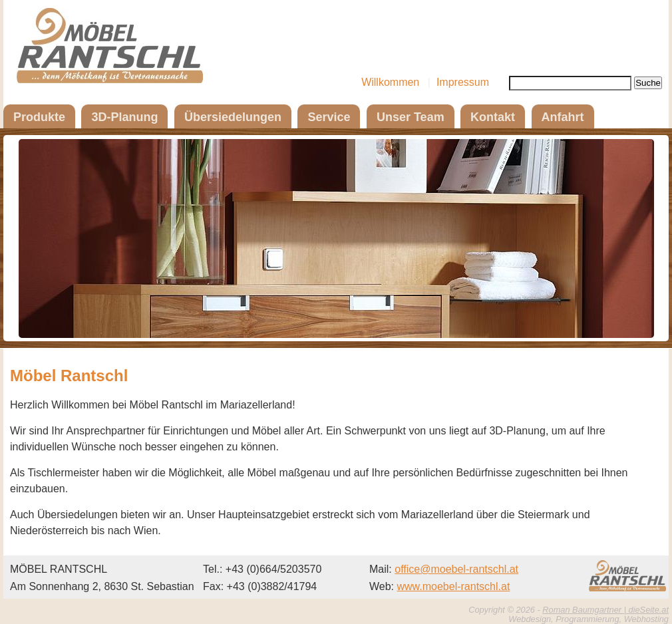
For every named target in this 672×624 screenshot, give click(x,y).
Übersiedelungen (233, 117)
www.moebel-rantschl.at (454, 586)
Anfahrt (563, 117)
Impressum (463, 82)
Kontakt (493, 117)
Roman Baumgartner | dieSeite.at (605, 610)
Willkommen (390, 82)
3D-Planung (124, 117)
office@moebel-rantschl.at (456, 569)
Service (329, 117)
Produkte (39, 117)
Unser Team (411, 117)
